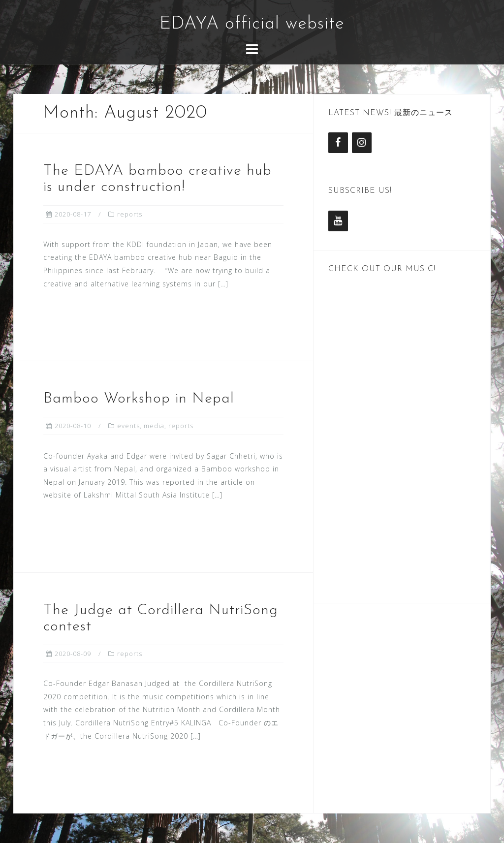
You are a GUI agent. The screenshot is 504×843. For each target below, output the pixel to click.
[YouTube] (338, 221)
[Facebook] (338, 143)
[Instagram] (362, 143)
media (154, 426)
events (128, 426)
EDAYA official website (252, 24)
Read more (86, 318)
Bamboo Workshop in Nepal (139, 399)
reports (130, 214)
